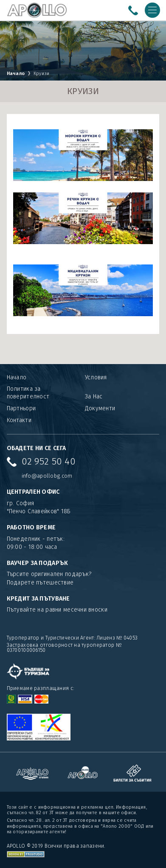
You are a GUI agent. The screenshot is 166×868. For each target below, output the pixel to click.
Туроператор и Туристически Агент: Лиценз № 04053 (72, 638)
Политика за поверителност (28, 393)
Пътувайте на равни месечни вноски (57, 610)
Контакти (19, 420)
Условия (96, 377)
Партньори (21, 408)
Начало (16, 74)
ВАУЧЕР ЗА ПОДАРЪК (38, 563)
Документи (100, 408)
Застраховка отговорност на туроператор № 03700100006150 (64, 648)
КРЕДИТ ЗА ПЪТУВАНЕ (38, 599)
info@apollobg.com (47, 476)
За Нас (94, 396)
